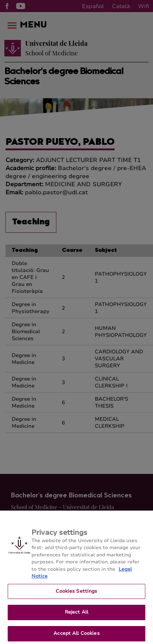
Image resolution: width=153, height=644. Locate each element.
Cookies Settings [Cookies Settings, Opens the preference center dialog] (76, 595)
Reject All (76, 617)
